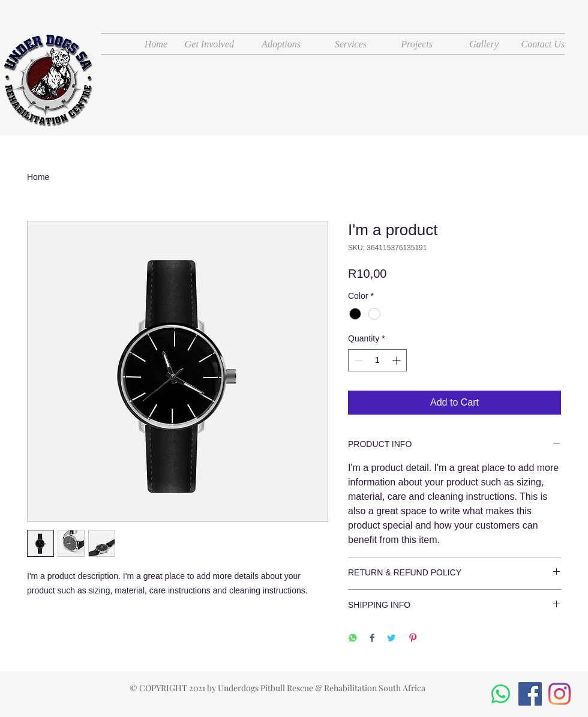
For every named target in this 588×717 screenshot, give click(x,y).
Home (38, 177)
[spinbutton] (377, 360)
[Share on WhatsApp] (353, 639)
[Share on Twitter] (391, 639)
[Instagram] (559, 694)
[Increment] (397, 360)
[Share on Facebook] (372, 639)
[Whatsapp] (501, 694)
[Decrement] (357, 360)
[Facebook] (530, 694)
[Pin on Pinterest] (413, 639)
